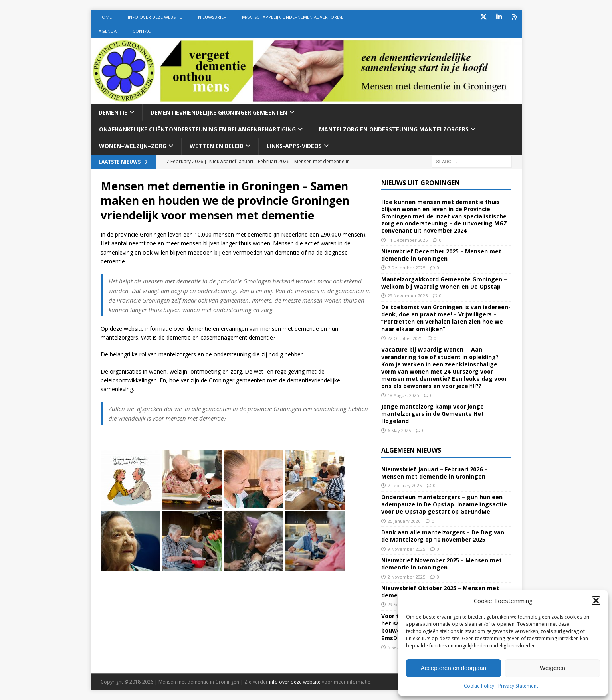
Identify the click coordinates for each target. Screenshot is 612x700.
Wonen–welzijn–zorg (133, 146)
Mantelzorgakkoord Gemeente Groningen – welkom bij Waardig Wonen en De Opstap (444, 283)
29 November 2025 (408, 296)
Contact (143, 31)
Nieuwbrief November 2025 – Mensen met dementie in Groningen (442, 564)
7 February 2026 (405, 485)
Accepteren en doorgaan (454, 668)
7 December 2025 (406, 268)
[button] (596, 601)
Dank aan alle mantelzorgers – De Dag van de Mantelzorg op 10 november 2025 (443, 536)
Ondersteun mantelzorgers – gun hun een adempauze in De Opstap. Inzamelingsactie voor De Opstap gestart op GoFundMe (444, 504)
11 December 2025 (408, 240)
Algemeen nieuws (411, 450)
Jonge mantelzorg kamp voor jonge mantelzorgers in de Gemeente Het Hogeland (433, 414)
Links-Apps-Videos (294, 146)
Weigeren (553, 668)
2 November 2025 (406, 577)
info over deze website (295, 682)
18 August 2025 (403, 395)
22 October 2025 (405, 338)
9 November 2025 (406, 549)
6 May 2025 (399, 430)
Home (105, 17)
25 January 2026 (404, 521)
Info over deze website (155, 17)
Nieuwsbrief (212, 17)
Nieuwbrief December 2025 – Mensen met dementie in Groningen (441, 255)
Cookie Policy (479, 686)
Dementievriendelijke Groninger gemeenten (219, 112)
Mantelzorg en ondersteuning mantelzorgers (394, 129)
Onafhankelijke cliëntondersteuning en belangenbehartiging (197, 129)
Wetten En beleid (217, 146)
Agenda (108, 31)
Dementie (113, 112)
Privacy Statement (518, 686)
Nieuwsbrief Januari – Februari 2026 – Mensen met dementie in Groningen (434, 473)
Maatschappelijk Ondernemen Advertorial (293, 17)
